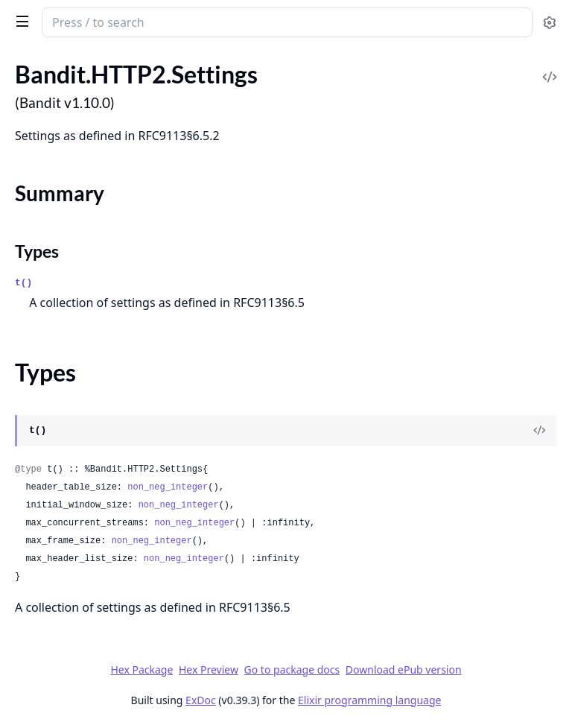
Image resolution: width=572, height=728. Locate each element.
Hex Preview (209, 670)
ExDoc (201, 700)
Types (37, 251)
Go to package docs (292, 670)
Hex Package (142, 670)
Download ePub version (404, 670)
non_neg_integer (168, 487)
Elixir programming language (369, 700)
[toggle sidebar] (20, 21)
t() (23, 283)
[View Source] (539, 431)
